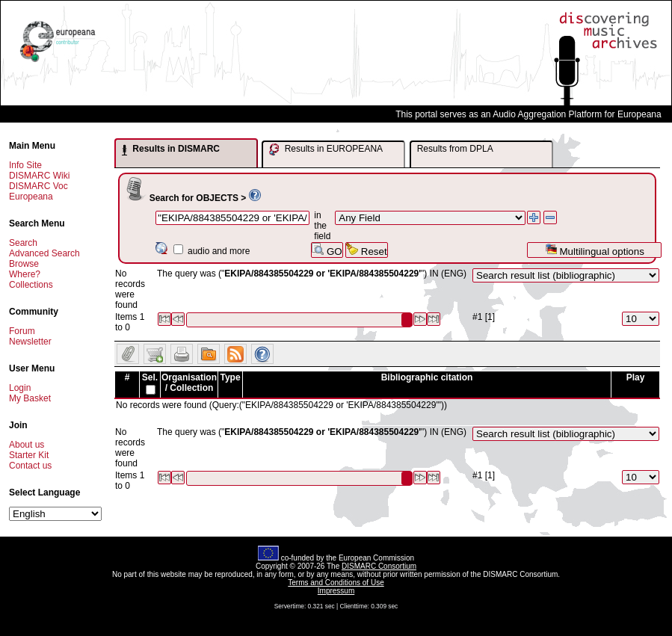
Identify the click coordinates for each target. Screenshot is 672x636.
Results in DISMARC (171, 149)
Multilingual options (595, 250)
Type (230, 377)
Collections (31, 285)
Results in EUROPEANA (326, 149)
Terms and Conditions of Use (336, 583)
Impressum (336, 591)
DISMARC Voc (38, 186)
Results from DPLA (455, 149)
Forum (22, 331)
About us (27, 445)
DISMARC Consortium (379, 566)
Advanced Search (44, 253)
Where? (25, 274)
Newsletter (30, 342)
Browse (24, 264)
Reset (367, 250)
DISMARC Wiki (39, 176)
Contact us (30, 466)
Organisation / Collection (189, 383)
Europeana (31, 197)
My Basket (30, 398)
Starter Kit (29, 455)
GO (327, 250)
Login (20, 388)
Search (23, 243)
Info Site (25, 165)
